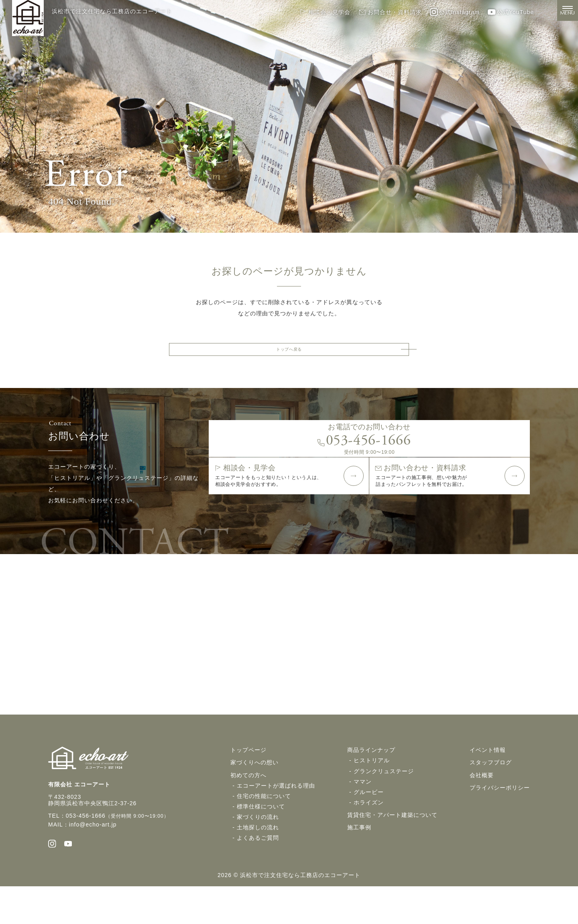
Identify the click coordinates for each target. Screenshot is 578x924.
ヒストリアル (372, 794)
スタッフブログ (491, 796)
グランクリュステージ (384, 805)
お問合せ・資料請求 (390, 12)
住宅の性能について (264, 830)
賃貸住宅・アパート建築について (392, 849)
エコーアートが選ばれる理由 (276, 819)
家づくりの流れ (258, 851)
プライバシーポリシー (500, 821)
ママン (363, 815)
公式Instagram (455, 12)
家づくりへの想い (254, 796)
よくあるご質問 (258, 871)
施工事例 (359, 861)
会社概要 (482, 809)
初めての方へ (248, 809)
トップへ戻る (289, 352)
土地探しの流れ (258, 861)
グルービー (369, 826)
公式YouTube (511, 12)
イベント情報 (488, 784)
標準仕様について (261, 840)
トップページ (248, 784)
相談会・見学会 (325, 12)
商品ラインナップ (371, 784)
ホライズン (369, 836)
